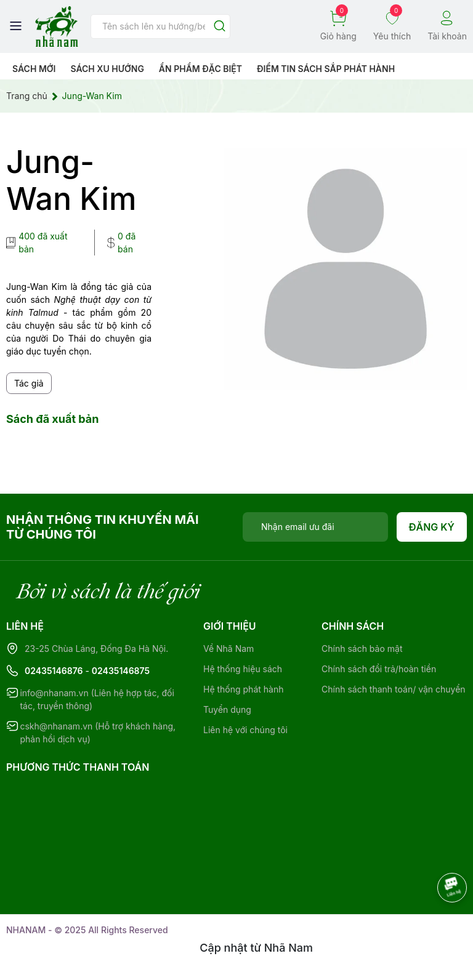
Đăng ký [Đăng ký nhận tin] (432, 527)
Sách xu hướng (107, 69)
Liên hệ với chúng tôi (245, 730)
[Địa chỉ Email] (315, 527)
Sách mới (34, 69)
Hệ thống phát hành (243, 689)
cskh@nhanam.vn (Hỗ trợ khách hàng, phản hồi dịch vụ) (98, 733)
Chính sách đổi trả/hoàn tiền (379, 669)
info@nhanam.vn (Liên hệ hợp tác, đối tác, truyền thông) (97, 699)
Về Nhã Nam (228, 649)
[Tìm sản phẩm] (160, 26)
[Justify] (220, 27)
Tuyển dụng (227, 709)
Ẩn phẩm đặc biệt (200, 69)
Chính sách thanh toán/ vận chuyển (394, 689)
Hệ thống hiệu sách (243, 669)
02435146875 (121, 671)
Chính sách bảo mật (362, 649)
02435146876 (54, 671)
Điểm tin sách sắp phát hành (326, 69)
